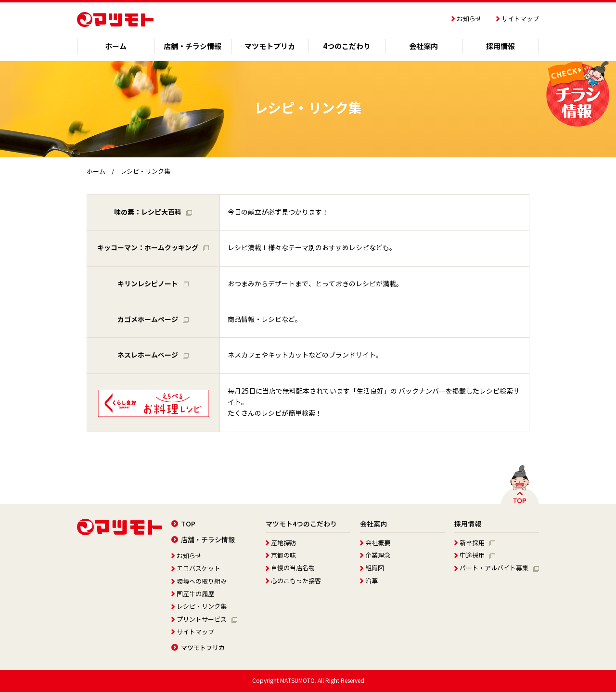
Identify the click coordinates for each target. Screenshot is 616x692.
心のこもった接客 (293, 581)
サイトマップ (518, 19)
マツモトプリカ (198, 648)
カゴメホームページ (153, 320)
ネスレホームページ (153, 355)
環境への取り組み (199, 582)
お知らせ (467, 19)
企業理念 (375, 556)
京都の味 (281, 556)
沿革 (369, 581)
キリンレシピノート (153, 284)
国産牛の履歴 (193, 594)
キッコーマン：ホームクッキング (153, 248)
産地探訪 (281, 543)
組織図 (372, 568)
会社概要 (375, 543)
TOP (183, 524)
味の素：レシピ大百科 (153, 212)
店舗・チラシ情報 (203, 540)
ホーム (96, 172)
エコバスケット (196, 569)
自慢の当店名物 (290, 568)
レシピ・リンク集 (199, 607)
